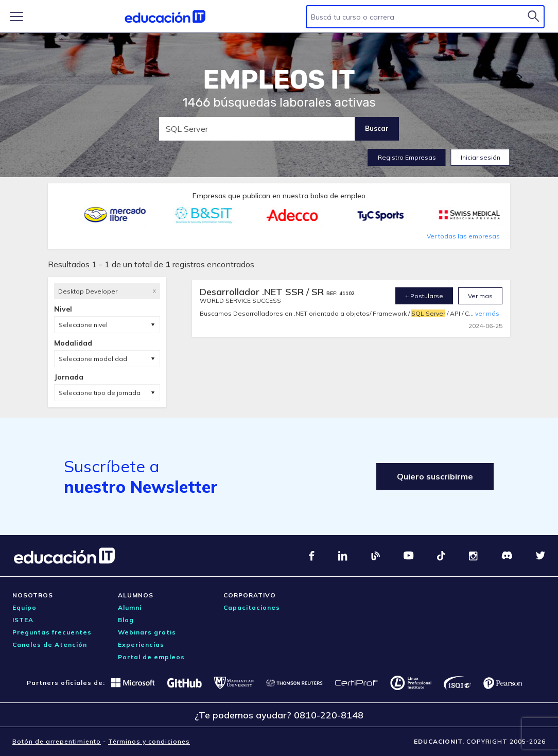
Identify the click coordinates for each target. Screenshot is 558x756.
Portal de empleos (151, 657)
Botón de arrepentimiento (57, 741)
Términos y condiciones (149, 741)
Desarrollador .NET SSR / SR (263, 292)
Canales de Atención (50, 645)
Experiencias (141, 645)
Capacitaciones (252, 607)
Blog (126, 620)
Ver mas (480, 296)
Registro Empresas (407, 157)
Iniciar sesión (481, 157)
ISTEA (23, 620)
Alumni (130, 607)
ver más (487, 313)
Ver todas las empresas (463, 236)
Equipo (24, 607)
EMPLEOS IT (279, 80)
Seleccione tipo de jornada (100, 393)
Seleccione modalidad (93, 359)
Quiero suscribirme (435, 476)
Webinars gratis (147, 632)
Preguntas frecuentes (52, 632)
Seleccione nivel (83, 325)
